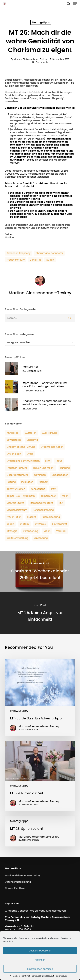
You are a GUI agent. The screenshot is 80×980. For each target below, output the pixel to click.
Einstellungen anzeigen (40, 969)
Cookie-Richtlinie (21, 976)
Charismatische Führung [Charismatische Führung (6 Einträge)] (21, 447)
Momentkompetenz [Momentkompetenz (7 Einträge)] (41, 503)
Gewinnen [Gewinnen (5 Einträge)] (40, 475)
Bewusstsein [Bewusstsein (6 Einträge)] (14, 440)
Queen (50, 260)
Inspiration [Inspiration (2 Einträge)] (27, 482)
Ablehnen (40, 960)
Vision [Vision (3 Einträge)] (47, 531)
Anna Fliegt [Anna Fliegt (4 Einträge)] (13, 433)
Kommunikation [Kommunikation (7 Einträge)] (16, 489)
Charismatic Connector (49, 253)
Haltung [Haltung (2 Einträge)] (11, 482)
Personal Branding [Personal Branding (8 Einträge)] (43, 510)
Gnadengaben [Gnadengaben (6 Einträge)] (60, 475)
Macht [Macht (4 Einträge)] (66, 496)
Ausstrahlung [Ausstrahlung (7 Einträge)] (50, 433)
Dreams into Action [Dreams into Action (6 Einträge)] (52, 447)
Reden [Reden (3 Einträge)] (10, 524)
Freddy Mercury (16, 260)
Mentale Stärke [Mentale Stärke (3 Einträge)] (15, 503)
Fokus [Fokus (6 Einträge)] (59, 461)
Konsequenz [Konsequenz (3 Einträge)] (38, 489)
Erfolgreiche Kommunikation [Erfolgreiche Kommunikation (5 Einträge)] (23, 461)
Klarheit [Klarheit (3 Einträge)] (43, 482)
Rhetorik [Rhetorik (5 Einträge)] (24, 524)
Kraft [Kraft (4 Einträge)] (53, 489)
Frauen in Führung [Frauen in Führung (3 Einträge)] (17, 468)
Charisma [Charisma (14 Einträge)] (32, 440)
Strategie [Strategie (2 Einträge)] (12, 531)
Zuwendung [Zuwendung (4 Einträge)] (41, 538)
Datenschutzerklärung (43, 976)
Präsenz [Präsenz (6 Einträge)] (32, 517)
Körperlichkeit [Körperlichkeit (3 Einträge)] (48, 496)
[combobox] (40, 342)
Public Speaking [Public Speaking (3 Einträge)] (51, 517)
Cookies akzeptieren (40, 951)
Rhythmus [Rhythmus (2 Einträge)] (41, 524)
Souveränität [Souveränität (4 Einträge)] (60, 524)
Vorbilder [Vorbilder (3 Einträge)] (61, 531)
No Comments (40, 62)
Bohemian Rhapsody (19, 253)
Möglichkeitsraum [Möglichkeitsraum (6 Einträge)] (17, 510)
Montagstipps (41, 22)
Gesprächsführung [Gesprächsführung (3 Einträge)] (18, 475)
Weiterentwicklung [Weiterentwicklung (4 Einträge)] (17, 538)
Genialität (35, 260)
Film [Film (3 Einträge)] (48, 461)
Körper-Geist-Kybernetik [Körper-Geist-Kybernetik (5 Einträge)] (21, 496)
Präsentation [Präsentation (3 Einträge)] (14, 517)
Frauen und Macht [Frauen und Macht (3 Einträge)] (44, 468)
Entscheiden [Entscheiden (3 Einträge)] (14, 454)
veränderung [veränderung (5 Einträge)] (31, 531)
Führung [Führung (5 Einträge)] (65, 468)
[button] (75, 4)
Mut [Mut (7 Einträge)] (61, 503)
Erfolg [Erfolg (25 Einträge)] (30, 454)
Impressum (62, 976)
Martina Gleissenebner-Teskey (31, 59)
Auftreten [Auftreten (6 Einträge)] (31, 433)
